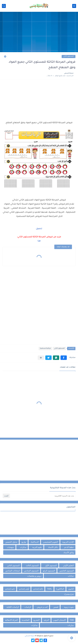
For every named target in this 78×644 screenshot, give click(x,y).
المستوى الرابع (49, 571)
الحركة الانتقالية (11, 620)
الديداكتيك (35, 542)
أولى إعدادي (24, 589)
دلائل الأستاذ (53, 547)
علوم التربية (37, 547)
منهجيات (10, 547)
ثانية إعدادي (10, 589)
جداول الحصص (11, 542)
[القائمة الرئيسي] (74, 6)
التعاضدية (26, 620)
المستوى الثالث (32, 565)
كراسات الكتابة (13, 607)
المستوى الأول (51, 565)
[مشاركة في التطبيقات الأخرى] (41, 358)
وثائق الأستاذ (69, 552)
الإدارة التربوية (68, 542)
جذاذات (71, 576)
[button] (64, 358)
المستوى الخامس (67, 571)
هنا (39, 241)
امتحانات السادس (13, 571)
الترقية (46, 620)
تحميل (39, 229)
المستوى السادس (31, 571)
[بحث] (4, 6)
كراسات (28, 607)
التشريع (36, 620)
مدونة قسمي (30, 636)
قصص (56, 607)
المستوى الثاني (69, 56)
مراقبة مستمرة (45, 348)
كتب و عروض (42, 607)
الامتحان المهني (59, 620)
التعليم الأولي (68, 565)
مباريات (71, 625)
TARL (49, 589)
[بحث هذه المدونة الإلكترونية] (43, 496)
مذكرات (23, 547)
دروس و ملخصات (34, 576)
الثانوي (71, 589)
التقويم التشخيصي (50, 542)
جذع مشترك (69, 594)
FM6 (72, 620)
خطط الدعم (69, 547)
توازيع (24, 542)
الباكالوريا (60, 589)
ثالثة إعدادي (38, 589)
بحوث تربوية (69, 607)
